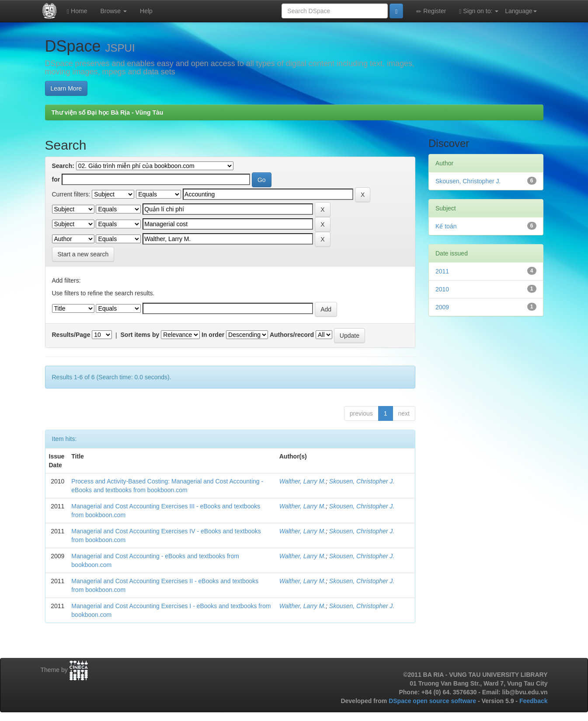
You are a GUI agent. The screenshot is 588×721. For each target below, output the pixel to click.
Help (146, 11)
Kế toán (446, 226)
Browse (113, 11)
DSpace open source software (433, 701)
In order (213, 335)
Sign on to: (479, 11)
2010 (442, 289)
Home (77, 11)
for (56, 179)
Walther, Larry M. (303, 481)
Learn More (66, 88)
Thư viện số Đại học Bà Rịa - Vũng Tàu (108, 112)
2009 (442, 307)
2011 (442, 271)
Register (431, 11)
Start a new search (83, 254)
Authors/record (292, 335)
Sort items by (140, 335)
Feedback (534, 701)
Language (521, 11)
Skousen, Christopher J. (362, 481)
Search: (63, 166)
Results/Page (71, 335)
